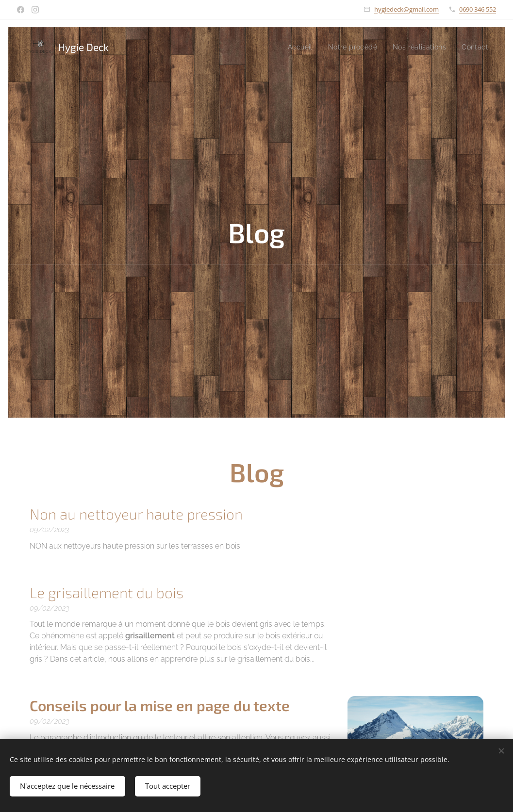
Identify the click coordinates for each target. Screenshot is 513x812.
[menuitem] (294, 47)
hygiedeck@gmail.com (406, 9)
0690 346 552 (478, 9)
